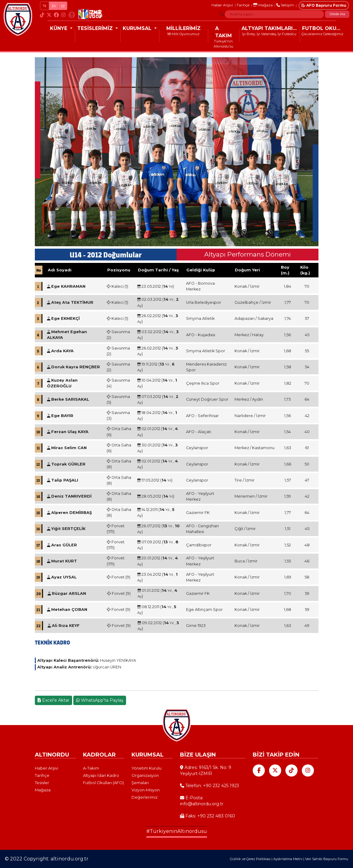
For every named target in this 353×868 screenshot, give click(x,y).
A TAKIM (223, 32)
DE (63, 6)
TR (45, 6)
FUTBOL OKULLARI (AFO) (324, 28)
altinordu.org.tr (70, 859)
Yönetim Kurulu (147, 768)
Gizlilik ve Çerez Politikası (250, 859)
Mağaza (263, 5)
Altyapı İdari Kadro (101, 775)
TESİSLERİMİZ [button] (96, 28)
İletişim (285, 5)
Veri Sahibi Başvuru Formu (327, 859)
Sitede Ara (337, 14)
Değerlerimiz (145, 797)
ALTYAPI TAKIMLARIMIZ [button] (271, 28)
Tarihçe (243, 5)
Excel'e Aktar (53, 700)
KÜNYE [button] (59, 28)
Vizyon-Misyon (146, 790)
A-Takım (91, 768)
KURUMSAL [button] (138, 28)
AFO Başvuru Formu (324, 5)
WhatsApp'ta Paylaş (100, 700)
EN (54, 6)
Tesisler (42, 783)
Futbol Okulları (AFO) (103, 783)
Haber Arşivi (222, 5)
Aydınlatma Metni (288, 859)
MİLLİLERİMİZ (183, 28)
